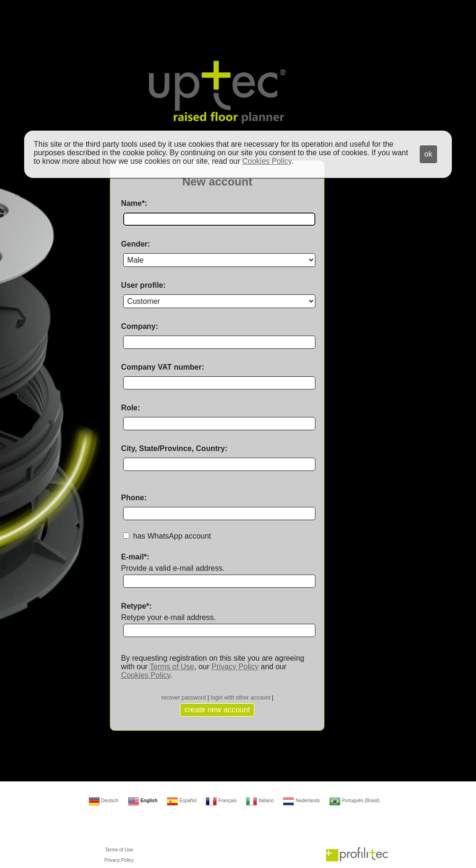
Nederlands (301, 801)
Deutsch (103, 801)
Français (221, 801)
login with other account (241, 698)
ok (428, 154)
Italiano (260, 801)
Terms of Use (172, 667)
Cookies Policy (146, 675)
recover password (184, 698)
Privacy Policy (235, 667)
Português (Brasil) (355, 801)
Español (182, 801)
